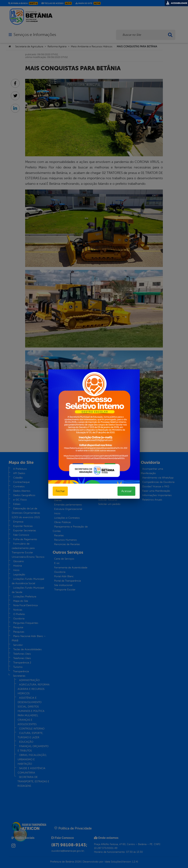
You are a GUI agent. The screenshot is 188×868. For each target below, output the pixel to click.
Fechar (60, 491)
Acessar (126, 491)
